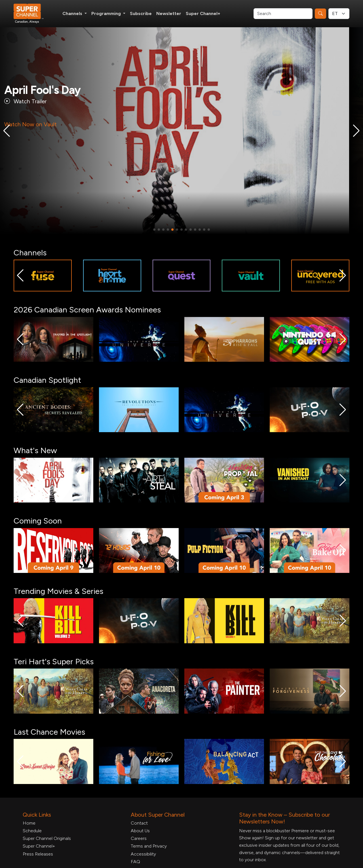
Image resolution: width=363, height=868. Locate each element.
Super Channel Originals (47, 838)
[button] (7, 131)
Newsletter (169, 13)
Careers (139, 838)
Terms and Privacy (149, 846)
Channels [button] (73, 13)
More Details (34, 169)
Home (29, 823)
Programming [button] (107, 13)
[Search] (283, 14)
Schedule (32, 831)
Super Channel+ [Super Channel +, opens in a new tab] (203, 13)
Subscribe (141, 13)
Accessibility (143, 854)
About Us (140, 831)
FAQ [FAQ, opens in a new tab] (135, 862)
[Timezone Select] (339, 14)
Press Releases (38, 854)
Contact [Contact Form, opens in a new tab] (139, 823)
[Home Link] (32, 14)
